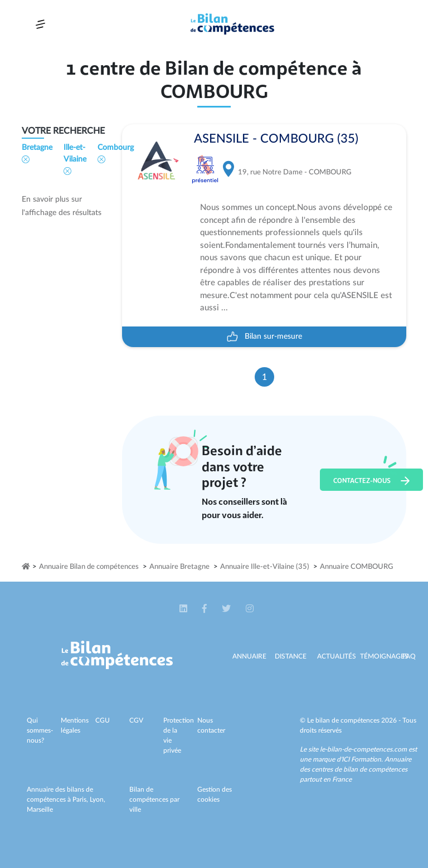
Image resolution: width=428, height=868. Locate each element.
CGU (103, 720)
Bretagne (37, 153)
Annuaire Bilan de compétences (89, 567)
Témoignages (384, 656)
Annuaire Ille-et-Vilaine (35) (265, 567)
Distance (291, 656)
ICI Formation (361, 759)
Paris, (81, 799)
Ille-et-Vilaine (75, 159)
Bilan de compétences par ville (154, 799)
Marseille (40, 810)
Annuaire (249, 656)
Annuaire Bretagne (179, 567)
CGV (136, 720)
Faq (409, 656)
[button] (184, 609)
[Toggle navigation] (40, 24)
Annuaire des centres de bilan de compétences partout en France (356, 769)
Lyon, (98, 799)
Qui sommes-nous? (40, 730)
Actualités (337, 656)
